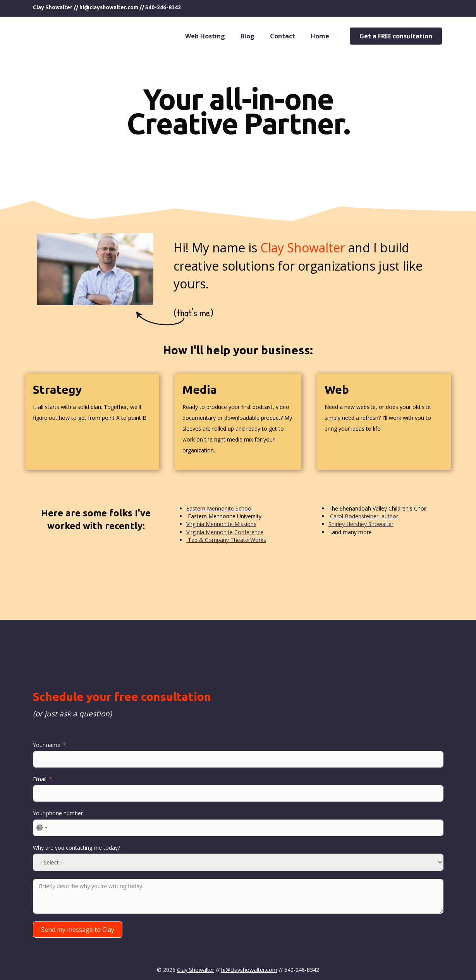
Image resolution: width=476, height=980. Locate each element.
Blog (247, 36)
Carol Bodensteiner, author (364, 516)
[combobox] (41, 828)
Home (320, 36)
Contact (283, 36)
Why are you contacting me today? (76, 848)
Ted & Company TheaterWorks (226, 540)
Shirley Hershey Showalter (361, 524)
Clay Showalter (53, 7)
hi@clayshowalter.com (109, 7)
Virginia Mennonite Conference (225, 532)
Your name (47, 745)
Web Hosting (205, 36)
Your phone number (58, 813)
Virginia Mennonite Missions (221, 524)
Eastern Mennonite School (219, 508)
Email (40, 779)
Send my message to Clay (78, 930)
